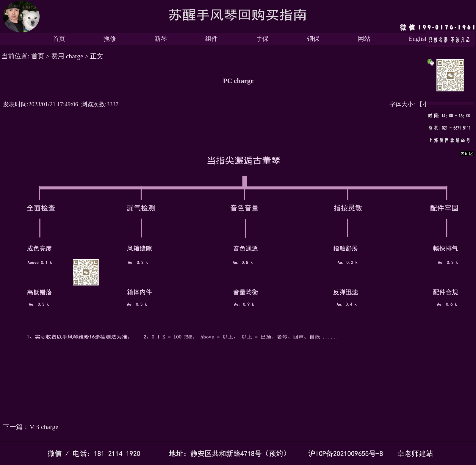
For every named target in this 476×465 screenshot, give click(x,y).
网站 (364, 39)
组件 (212, 39)
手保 (262, 39)
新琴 (161, 39)
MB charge (44, 427)
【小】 (425, 104)
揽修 (110, 39)
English (418, 39)
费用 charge (67, 56)
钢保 (313, 39)
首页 (59, 39)
